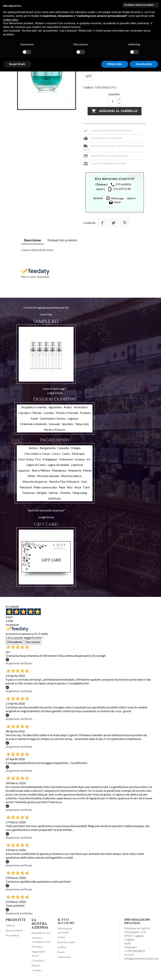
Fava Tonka (26, 459)
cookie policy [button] (10, 20)
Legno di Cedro (36, 465)
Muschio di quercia (35, 481)
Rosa (78, 487)
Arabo (68, 407)
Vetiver (53, 493)
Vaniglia (42, 493)
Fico (38, 459)
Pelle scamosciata (45, 487)
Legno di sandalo (58, 465)
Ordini (61, 937)
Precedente (15, 642)
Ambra (33, 448)
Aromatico (81, 407)
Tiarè (86, 487)
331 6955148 (119, 189)
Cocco (56, 454)
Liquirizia (77, 465)
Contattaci (38, 960)
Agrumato (55, 407)
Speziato (68, 424)
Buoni (61, 952)
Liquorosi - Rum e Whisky (34, 470)
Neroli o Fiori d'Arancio (64, 481)
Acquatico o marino (34, 407)
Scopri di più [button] (17, 64)
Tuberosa (28, 493)
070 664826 (121, 185)
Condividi (102, 223)
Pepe (62, 487)
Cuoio (66, 454)
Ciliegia (75, 448)
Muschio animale (48, 476)
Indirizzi (62, 947)
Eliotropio (78, 454)
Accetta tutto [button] (144, 64)
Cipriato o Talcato (30, 413)
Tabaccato (82, 424)
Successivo (33, 642)
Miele (31, 476)
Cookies (36, 970)
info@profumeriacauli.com (142, 958)
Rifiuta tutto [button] (115, 64)
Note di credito (66, 942)
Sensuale (54, 424)
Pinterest (124, 223)
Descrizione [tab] (33, 240)
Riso (70, 487)
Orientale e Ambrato (34, 424)
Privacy (36, 965)
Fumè (34, 418)
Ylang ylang (80, 493)
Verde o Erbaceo (55, 430)
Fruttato (85, 413)
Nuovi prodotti (14, 930)
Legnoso (73, 418)
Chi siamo (37, 947)
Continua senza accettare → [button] (140, 5)
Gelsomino (66, 459)
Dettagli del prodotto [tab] (62, 240)
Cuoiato (49, 413)
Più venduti (12, 935)
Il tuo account (66, 921)
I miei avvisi (64, 957)
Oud (84, 481)
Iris (89, 459)
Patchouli (26, 487)
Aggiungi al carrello (115, 111)
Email (115, 202)
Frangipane (50, 459)
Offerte (10, 925)
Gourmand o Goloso (53, 418)
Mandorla (75, 470)
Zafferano (55, 498)
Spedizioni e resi (41, 933)
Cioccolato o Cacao (37, 454)
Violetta (65, 493)
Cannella (63, 448)
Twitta (113, 223)
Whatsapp (115, 198)
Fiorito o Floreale (67, 413)
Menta (87, 470)
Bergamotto (48, 448)
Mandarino (59, 470)
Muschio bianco (71, 476)
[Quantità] (112, 101)
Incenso (80, 459)
